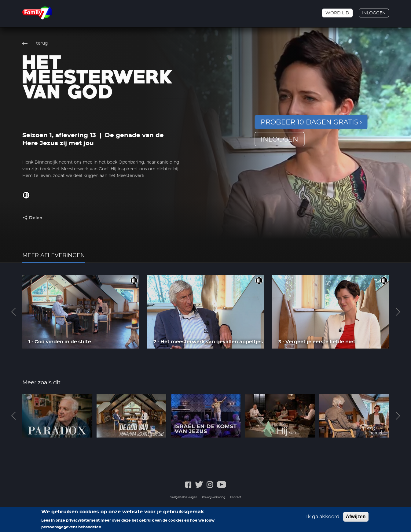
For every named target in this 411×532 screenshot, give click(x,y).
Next (398, 312)
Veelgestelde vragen (184, 497)
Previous (13, 312)
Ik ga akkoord (323, 519)
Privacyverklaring (214, 497)
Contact (236, 497)
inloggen (279, 139)
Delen (36, 218)
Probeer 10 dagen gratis (310, 122)
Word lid (337, 13)
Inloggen (374, 13)
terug (42, 43)
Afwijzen (356, 518)
